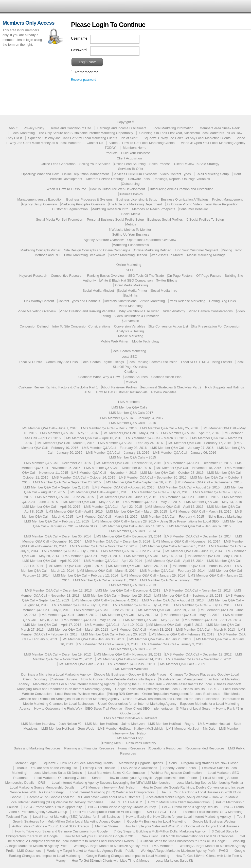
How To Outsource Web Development (117, 189)
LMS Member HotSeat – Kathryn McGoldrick (130, 728)
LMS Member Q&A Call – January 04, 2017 (132, 418)
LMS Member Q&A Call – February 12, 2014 (86, 575)
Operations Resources (165, 748)
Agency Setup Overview (39, 204)
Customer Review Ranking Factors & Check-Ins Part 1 (58, 387)
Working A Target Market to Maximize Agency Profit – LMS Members (123, 846)
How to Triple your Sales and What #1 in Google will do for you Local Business (182, 826)
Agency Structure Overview (104, 240)
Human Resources (132, 748)
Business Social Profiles (165, 219)
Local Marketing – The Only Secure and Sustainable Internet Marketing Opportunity (72, 133)
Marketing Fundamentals (131, 245)
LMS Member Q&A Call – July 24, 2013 (142, 605)
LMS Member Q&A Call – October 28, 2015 (172, 473)
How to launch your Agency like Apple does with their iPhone (153, 778)
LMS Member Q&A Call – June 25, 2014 (130, 551)
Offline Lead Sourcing (130, 164)
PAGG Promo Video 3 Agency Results (190, 807)
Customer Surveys (64, 679)
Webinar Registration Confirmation (176, 773)
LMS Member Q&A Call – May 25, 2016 (169, 428)
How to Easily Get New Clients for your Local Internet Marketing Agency (178, 817)
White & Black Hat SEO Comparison (126, 280)
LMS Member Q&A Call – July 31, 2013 (81, 605)
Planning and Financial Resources (89, 748)
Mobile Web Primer (114, 341)
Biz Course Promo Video (184, 204)
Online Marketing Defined (153, 250)
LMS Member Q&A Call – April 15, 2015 (174, 507)
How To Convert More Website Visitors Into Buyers (118, 679)
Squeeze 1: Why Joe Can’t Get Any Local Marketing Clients (187, 138)
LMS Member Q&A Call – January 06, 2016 (184, 453)
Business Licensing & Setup (137, 199)
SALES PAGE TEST (162, 812)
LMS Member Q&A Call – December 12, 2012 (198, 654)
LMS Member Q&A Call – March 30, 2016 (156, 438)
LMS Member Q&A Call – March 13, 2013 (142, 629)
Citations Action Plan (166, 377)
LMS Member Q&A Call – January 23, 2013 (159, 639)
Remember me (85, 72)
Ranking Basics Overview (106, 276)
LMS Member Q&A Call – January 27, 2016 (182, 448)
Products (111, 153)
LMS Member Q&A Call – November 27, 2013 (197, 590)
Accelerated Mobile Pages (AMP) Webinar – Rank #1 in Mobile (192, 797)
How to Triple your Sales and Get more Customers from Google (61, 831)
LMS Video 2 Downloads (139, 768)
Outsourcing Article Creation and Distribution (181, 189)
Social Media (131, 214)
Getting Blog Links (222, 301)
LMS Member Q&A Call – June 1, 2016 (49, 428)
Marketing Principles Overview (83, 204)
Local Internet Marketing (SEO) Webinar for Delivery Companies (57, 802)
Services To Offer (131, 169)
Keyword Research (33, 276)
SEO (129, 270)
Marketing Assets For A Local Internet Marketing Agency (74, 684)
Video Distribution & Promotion (137, 316)
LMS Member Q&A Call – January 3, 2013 (173, 644)
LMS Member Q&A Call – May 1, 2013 (151, 620)
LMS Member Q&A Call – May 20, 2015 (152, 502)
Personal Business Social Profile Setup (115, 219)
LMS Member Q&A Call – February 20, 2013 (113, 634)
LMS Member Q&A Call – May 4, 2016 (130, 433)
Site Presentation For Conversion (216, 326)
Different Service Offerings (105, 179)
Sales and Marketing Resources (37, 748)
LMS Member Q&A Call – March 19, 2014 (201, 566)
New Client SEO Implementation (149, 708)
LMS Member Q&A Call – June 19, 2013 (166, 610)
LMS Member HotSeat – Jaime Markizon (115, 724)
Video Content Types (175, 174)
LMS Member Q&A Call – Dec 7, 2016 (109, 428)
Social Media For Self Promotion (60, 219)
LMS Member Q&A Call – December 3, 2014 (118, 541)
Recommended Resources (205, 748)
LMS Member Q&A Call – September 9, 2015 (209, 482)
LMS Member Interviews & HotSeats (131, 718)
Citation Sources (136, 377)
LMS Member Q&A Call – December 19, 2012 (57, 654)
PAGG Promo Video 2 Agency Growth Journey (122, 807)
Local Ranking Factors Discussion (152, 362)
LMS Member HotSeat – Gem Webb (68, 728)
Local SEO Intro (30, 362)
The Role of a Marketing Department (135, 204)
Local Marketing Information (173, 128)
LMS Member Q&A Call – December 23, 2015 (128, 463)
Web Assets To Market (167, 255)
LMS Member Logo (129, 738)
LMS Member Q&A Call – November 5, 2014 (173, 546)
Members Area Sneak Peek (220, 128)
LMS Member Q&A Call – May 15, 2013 (91, 620)
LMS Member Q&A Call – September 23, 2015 (67, 482)
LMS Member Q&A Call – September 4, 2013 (105, 600)
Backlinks (131, 295)
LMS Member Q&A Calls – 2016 (133, 423)
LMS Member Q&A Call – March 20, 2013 (78, 629)
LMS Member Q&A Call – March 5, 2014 (107, 571)
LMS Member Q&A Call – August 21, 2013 (173, 600)
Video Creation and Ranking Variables (88, 311)
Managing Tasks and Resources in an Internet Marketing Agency (64, 689)
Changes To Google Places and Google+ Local (204, 674)
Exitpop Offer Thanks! (99, 768)
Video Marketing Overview (37, 311)
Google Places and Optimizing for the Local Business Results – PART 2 (167, 689)
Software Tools (139, 179)
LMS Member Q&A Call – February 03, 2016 (114, 448)
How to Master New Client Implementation (179, 802)
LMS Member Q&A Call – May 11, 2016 (69, 433)
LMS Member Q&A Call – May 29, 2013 (129, 615)
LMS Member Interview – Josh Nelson (109, 787)
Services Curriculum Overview (135, 174)
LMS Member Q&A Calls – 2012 (133, 649)
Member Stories (107, 826)
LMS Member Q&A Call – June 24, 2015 (65, 497)
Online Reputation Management (85, 174)
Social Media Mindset (98, 291)
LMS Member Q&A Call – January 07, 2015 (199, 526)
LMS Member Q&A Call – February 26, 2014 (173, 571)
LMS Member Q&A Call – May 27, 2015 (90, 502)
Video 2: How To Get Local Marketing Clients (142, 143)
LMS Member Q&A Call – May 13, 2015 (213, 502)
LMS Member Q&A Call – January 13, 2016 (118, 453)
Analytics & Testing (130, 331)
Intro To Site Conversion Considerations (81, 326)
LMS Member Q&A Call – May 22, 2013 (191, 615)
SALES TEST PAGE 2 (126, 802)
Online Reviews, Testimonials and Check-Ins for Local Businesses (171, 699)
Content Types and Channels (79, 301)
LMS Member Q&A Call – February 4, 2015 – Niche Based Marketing (192, 517)
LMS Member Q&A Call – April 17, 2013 (52, 625)
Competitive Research (67, 276)
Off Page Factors (209, 276)
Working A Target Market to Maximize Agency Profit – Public (91, 851)
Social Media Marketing (131, 285)
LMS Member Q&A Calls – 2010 (131, 664)
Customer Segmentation (70, 209)
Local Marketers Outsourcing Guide (60, 778)
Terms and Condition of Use (71, 128)
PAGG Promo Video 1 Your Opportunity (53, 807)
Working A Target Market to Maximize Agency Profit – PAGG (184, 851)
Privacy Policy (34, 128)
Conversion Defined (34, 326)
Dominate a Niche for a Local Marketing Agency (56, 674)
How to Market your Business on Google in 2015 (100, 836)
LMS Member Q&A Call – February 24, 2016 (130, 443)
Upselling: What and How (40, 174)
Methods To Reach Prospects (154, 209)
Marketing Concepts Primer (41, 250)
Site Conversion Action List (168, 326)
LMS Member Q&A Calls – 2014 (133, 531)
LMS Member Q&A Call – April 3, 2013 (175, 625)
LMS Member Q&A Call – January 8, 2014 (171, 580)
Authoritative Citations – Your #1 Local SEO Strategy (51, 826)
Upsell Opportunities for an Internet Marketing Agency (137, 704)
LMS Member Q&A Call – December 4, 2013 (128, 590)
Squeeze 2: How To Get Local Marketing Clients (78, 763)
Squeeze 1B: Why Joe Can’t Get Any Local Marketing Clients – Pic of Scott (83, 138)
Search (97, 778)
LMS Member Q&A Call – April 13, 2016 (93, 438)
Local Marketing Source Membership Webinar (210, 783)
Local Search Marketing (129, 351)
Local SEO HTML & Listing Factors (207, 362)
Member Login (26, 763)
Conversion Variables (130, 326)
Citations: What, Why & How (99, 377)
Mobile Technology (146, 341)
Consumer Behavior (193, 209)
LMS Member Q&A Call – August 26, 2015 (124, 487)
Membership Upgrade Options (141, 763)
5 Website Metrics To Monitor (130, 230)
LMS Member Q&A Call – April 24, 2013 (212, 620)
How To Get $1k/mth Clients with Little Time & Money (110, 861)
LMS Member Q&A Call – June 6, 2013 (68, 615)
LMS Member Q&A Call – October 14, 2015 (84, 477)
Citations (131, 372)
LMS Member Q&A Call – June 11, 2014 (193, 551)
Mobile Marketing (131, 336)
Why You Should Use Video (139, 311)
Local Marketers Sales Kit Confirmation (116, 773)
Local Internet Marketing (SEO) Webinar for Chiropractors (112, 792)
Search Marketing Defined (128, 255)
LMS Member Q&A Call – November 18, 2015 (188, 468)
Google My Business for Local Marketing (157, 821)
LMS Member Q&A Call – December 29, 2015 (57, 463)
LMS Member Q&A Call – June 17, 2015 (127, 497)
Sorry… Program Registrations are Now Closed (204, 763)
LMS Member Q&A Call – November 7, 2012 (199, 659)
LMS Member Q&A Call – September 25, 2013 (117, 595)
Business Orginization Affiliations (185, 199)
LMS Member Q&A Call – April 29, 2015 (51, 507)
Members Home (135, 148)
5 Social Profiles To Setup (205, 219)
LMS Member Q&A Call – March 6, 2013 (206, 629)
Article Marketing (153, 301)
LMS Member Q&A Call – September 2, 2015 (56, 487)
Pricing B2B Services (123, 694)
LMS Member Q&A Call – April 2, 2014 (75, 566)
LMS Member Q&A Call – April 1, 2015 (75, 511)
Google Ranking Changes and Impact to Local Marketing (128, 856)
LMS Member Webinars (131, 669)
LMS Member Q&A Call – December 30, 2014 (57, 536)
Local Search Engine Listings (103, 362)
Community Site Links (62, 362)
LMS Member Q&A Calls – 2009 (182, 664)
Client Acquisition (129, 158)
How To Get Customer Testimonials (122, 392)
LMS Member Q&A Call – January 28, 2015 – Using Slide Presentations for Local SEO (156, 521)
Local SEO (129, 357)
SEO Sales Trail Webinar (104, 708)
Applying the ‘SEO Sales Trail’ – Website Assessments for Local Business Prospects (180, 684)
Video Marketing (131, 306)
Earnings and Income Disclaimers (122, 128)
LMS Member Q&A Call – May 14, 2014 (153, 556)
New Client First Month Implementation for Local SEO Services (188, 836)
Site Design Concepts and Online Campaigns (97, 250)
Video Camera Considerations (211, 311)
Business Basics (131, 194)
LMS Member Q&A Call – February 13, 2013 (182, 634)
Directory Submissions (120, 301)
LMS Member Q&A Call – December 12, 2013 (58, 590)
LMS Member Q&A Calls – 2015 (133, 457)
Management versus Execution (40, 199)
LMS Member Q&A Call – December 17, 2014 (198, 536)
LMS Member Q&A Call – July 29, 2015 (161, 492)
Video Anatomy (174, 311)
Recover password (84, 80)
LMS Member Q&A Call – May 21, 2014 (92, 556)
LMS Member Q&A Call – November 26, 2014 (187, 541)
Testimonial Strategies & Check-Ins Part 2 (171, 387)
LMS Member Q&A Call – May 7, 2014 (213, 556)
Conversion (131, 321)
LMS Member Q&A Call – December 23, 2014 (128, 536)
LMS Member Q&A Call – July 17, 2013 (203, 605)
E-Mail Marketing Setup (212, 174)
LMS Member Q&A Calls (129, 407)
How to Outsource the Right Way (58, 708)
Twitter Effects (167, 280)
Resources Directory (141, 743)
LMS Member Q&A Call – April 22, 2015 (113, 507)
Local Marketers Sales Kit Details (58, 773)
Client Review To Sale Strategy (197, 164)
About (13, 128)
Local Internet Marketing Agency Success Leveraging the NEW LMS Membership (111, 783)
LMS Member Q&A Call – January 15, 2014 (105, 580)
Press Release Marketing (187, 301)
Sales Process (160, 164)
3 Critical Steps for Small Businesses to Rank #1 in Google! (183, 841)
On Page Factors (180, 276)
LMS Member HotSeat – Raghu (171, 724)
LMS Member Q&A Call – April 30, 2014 (51, 561)
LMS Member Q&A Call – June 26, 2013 (103, 610)
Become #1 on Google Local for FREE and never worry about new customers (84, 797)
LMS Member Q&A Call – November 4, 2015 (104, 473)
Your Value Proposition (222, 204)
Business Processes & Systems (89, 199)
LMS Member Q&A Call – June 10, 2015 (189, 497)
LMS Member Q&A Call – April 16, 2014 (174, 561)
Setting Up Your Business (131, 234)
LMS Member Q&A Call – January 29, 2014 (153, 575)
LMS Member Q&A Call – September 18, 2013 (189, 595)
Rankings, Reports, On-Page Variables (182, 179)
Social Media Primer (132, 291)
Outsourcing (131, 184)
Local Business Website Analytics (80, 694)
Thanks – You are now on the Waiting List (47, 768)
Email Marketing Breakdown (85, 255)
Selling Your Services (95, 164)
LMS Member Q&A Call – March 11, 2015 (107, 517)
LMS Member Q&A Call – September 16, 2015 (138, 482)
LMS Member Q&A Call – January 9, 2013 (107, 644)
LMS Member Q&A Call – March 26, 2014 (137, 566)
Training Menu (112, 743)
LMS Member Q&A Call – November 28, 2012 (128, 654)
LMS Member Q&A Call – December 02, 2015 (118, 468)
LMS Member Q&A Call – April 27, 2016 (190, 433)
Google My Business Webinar (214, 821)
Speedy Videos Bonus (180, 768)
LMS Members (129, 402)
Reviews (131, 382)
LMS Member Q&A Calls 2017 (131, 413)
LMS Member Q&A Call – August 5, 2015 (99, 492)
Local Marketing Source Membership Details (42, 787)
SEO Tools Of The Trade (146, 276)
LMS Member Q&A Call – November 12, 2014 (103, 546)
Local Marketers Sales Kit (174, 861)
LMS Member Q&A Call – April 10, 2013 (114, 625)
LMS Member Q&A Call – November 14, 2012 (129, 659)
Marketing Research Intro (110, 209)
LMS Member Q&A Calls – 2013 (133, 585)
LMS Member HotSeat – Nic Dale (191, 728)
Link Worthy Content (39, 301)
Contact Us (95, 143)
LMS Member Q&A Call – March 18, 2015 (201, 511)
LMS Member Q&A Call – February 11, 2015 (57, 521)
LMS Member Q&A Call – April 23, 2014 (113, 561)
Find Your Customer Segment (197, 250)
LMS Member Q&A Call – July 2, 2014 (70, 551)
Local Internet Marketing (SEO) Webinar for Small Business (77, 817)
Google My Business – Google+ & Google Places (131, 674)
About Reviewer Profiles (119, 387)
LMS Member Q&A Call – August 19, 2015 (189, 487)
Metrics (131, 224)
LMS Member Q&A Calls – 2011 (81, 664)
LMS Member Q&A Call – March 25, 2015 (137, 511)
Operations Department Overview (152, 240)
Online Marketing (129, 265)
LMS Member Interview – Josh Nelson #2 (51, 724)
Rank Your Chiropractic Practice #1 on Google (107, 812)
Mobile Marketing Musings (206, 255)
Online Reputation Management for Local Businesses (181, 694)
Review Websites (164, 392)
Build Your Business (136, 153)
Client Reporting (35, 679)
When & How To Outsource (66, 189)
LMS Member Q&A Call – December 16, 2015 (198, 463)
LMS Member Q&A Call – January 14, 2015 (132, 526)
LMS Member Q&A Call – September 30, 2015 (153, 477)
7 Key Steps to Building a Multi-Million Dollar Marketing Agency (160, 831)
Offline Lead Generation (58, 164)
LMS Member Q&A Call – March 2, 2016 (65, 443)
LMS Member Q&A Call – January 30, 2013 (92, 639)
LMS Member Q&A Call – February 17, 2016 (199, 443)
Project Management (227, 199)
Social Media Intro (164, 291)
